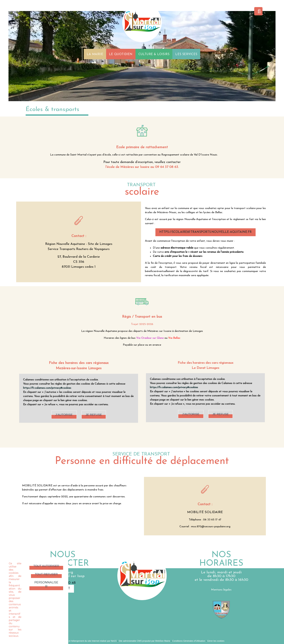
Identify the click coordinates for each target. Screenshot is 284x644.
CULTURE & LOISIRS (154, 54)
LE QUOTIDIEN (121, 54)
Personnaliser (46, 584)
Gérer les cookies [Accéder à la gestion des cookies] (216, 641)
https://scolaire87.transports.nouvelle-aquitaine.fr (206, 232)
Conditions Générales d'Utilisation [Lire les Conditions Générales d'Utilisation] (189, 641)
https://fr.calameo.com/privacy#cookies (47, 388)
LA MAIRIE (95, 54)
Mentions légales (221, 590)
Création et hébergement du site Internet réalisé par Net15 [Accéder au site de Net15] (88, 641)
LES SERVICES (186, 54)
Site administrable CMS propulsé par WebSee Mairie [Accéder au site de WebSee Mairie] (145, 641)
